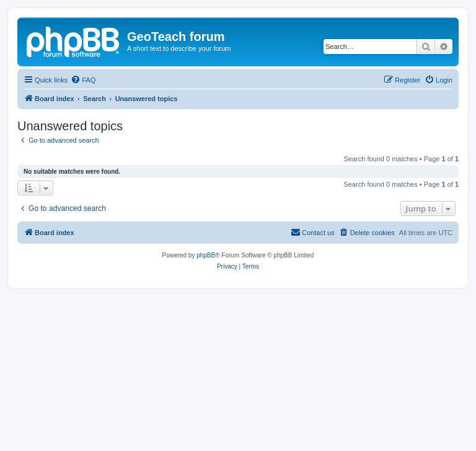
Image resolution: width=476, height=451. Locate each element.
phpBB (206, 255)
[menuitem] (83, 80)
